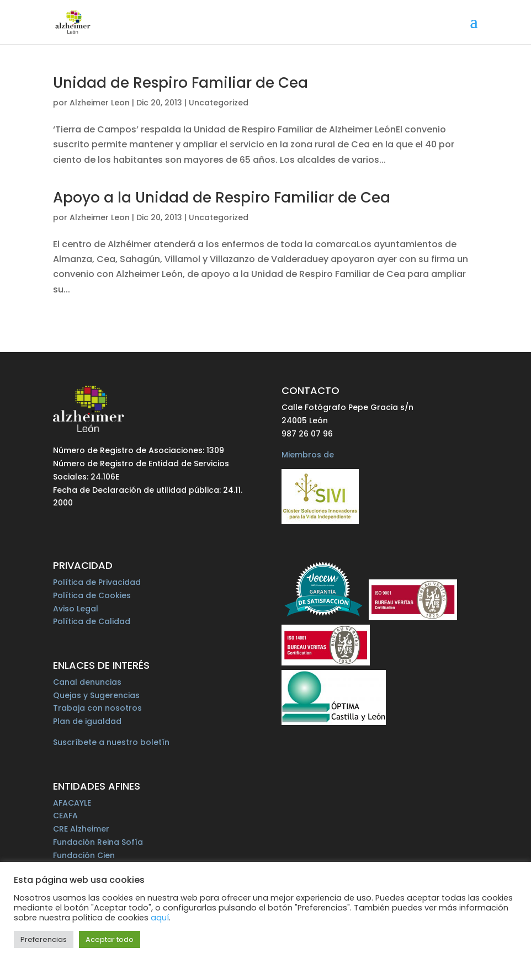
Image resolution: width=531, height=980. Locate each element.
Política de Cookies (92, 595)
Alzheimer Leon (100, 103)
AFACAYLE (72, 803)
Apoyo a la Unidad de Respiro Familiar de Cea (222, 198)
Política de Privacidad (97, 582)
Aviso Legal (76, 609)
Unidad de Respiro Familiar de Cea (180, 83)
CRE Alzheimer (81, 829)
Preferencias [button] (44, 939)
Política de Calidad (92, 621)
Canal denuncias (87, 682)
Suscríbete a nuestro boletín (111, 742)
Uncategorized (219, 103)
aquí (160, 918)
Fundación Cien (84, 855)
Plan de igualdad (87, 721)
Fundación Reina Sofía (98, 842)
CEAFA (65, 816)
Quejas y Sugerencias (96, 695)
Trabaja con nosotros (97, 708)
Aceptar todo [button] (110, 939)
